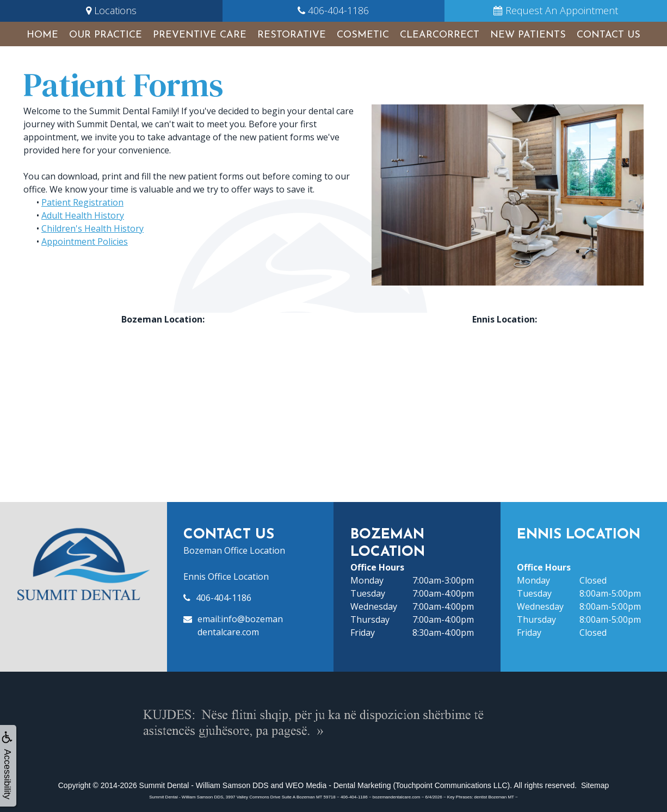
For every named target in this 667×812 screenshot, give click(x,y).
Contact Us (609, 35)
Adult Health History (83, 215)
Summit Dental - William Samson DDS (204, 785)
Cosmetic (363, 35)
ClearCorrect (440, 35)
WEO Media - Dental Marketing (338, 785)
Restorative (292, 35)
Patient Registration (82, 202)
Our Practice (106, 35)
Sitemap (595, 785)
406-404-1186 (224, 598)
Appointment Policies (85, 241)
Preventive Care (200, 35)
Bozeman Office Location (234, 550)
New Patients (528, 35)
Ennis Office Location (226, 577)
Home (42, 35)
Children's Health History (92, 228)
